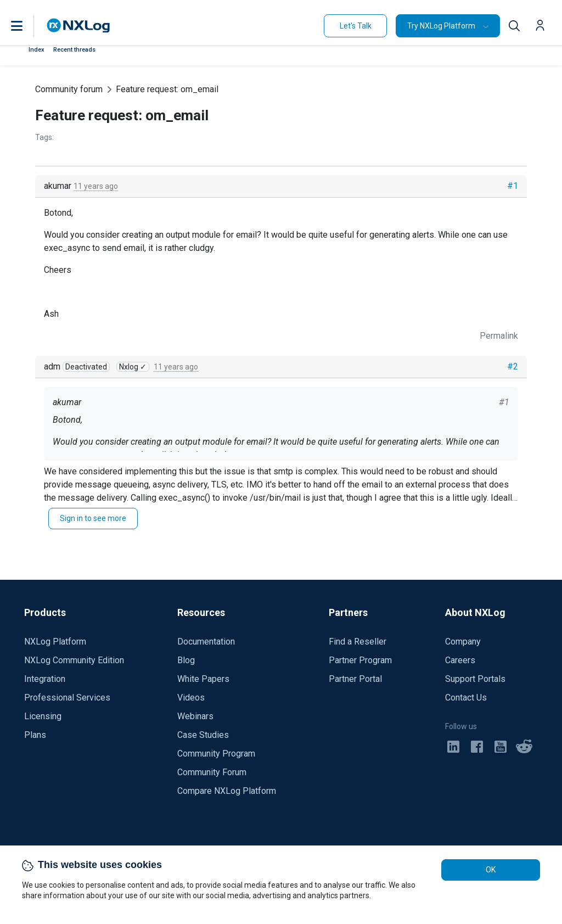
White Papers (203, 679)
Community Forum (212, 772)
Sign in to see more (93, 518)
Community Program (216, 754)
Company (463, 642)
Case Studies (203, 735)
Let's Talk (356, 26)
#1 (513, 186)
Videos (191, 698)
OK (491, 870)
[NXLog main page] (78, 26)
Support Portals (475, 679)
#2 (513, 366)
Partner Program (360, 660)
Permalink (499, 336)
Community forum (69, 89)
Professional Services (67, 698)
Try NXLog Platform (441, 26)
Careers (460, 660)
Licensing (43, 716)
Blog (186, 660)
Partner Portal (355, 679)
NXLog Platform (55, 642)
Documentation (206, 642)
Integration (45, 679)
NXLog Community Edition (74, 660)
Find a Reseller (358, 642)
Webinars (195, 716)
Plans (35, 735)
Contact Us (466, 698)
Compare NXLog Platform (227, 791)
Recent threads (74, 50)
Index (36, 50)
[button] (28, 26)
